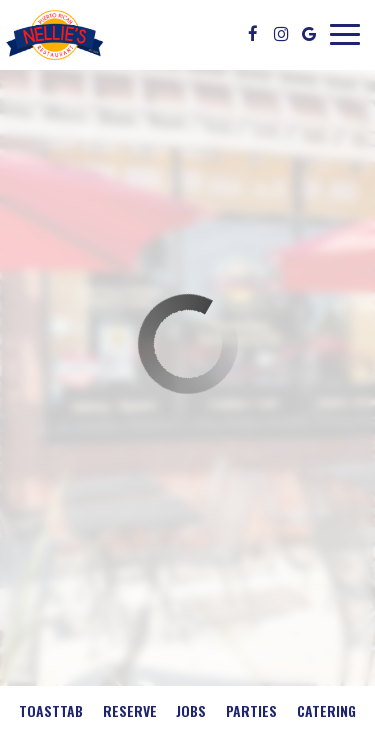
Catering (326, 710)
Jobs (191, 710)
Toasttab (51, 710)
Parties (251, 710)
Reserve (130, 710)
